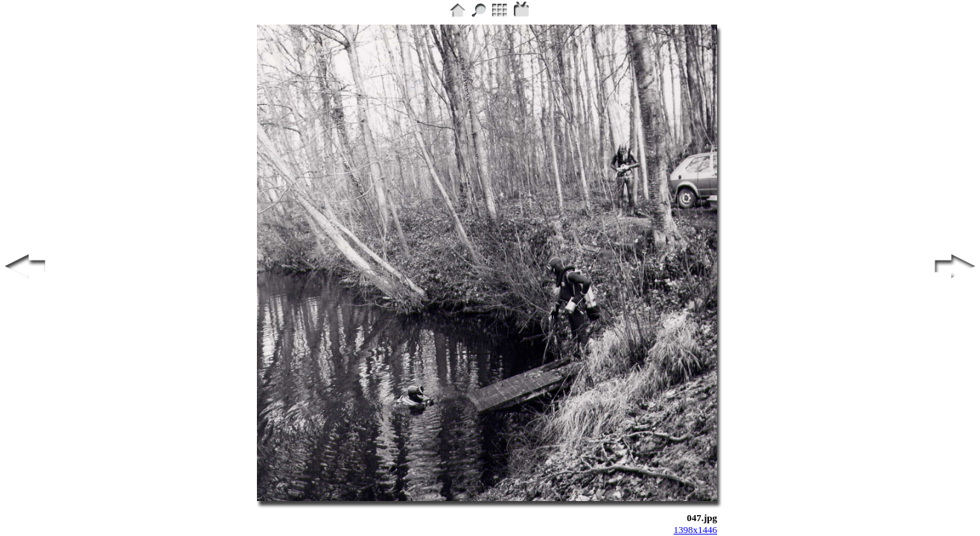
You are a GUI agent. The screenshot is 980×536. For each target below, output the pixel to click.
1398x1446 (696, 530)
